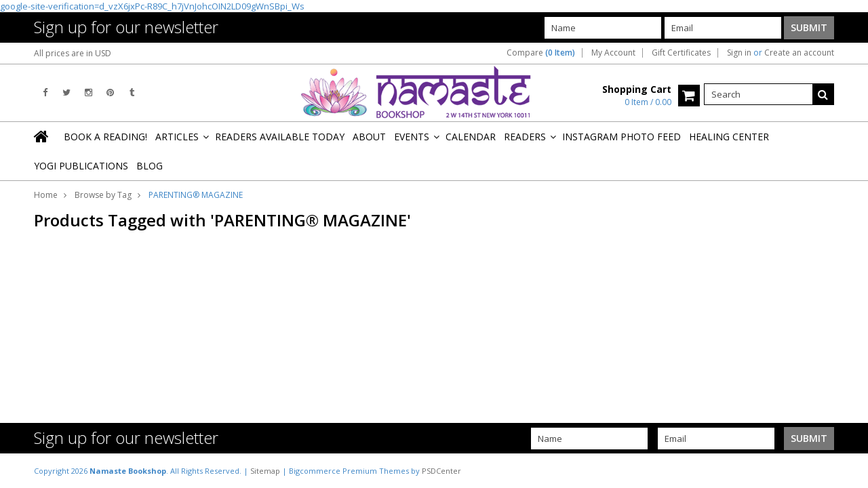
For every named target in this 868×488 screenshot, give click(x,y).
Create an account (799, 53)
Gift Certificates (681, 53)
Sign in (739, 53)
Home (46, 195)
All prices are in (73, 53)
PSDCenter (441, 471)
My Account (613, 53)
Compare (541, 53)
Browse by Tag (103, 195)
